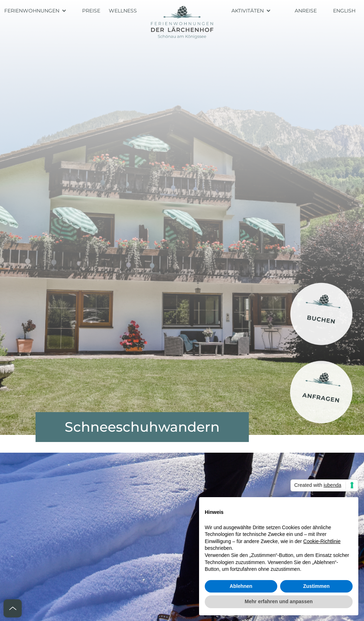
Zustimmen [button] (317, 586)
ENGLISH (344, 11)
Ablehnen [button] (241, 586)
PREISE (91, 11)
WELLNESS (123, 11)
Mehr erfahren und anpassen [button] (279, 601)
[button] (39, 11)
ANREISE (306, 11)
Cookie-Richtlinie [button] (322, 541)
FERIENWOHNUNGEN (32, 11)
